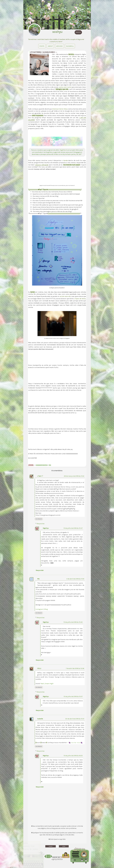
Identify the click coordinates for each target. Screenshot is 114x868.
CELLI (39, 668)
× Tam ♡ (40, 476)
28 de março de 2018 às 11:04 (74, 476)
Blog (46, 609)
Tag (50, 465)
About (50, 46)
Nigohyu (46, 528)
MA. (38, 579)
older (64, 846)
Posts (41, 46)
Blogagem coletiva (42, 465)
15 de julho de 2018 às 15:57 (73, 697)
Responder (39, 519)
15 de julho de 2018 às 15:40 (73, 622)
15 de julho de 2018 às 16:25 (73, 756)
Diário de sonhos (31, 846)
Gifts (25, 840)
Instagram (39, 609)
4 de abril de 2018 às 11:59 (75, 579)
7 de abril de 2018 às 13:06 (75, 668)
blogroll (70, 46)
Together (63, 150)
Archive (59, 46)
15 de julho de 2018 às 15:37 (73, 528)
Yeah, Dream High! (47, 684)
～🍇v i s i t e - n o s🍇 (75, 743)
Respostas (41, 524)
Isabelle (40, 719)
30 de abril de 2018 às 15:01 (75, 719)
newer (51, 846)
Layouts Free (29, 843)
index (78, 32)
